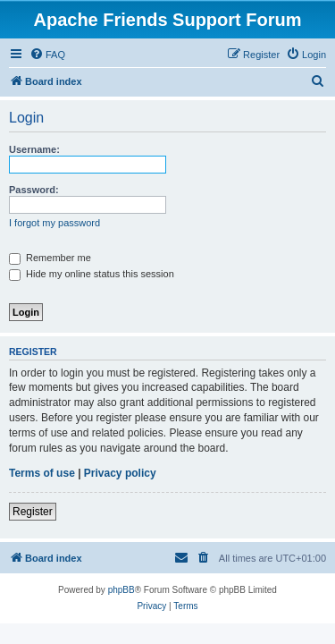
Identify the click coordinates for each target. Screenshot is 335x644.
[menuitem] (47, 55)
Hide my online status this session (92, 274)
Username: (34, 149)
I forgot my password (54, 223)
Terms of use (42, 473)
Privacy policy (120, 473)
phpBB (121, 590)
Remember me (50, 258)
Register (33, 512)
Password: (34, 190)
